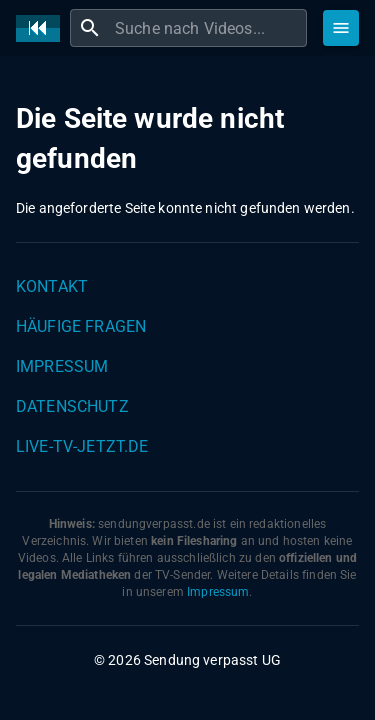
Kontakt (52, 286)
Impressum (62, 366)
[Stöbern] (341, 28)
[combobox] (208, 28)
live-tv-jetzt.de (82, 446)
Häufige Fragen (81, 326)
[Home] (43, 28)
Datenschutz (72, 406)
